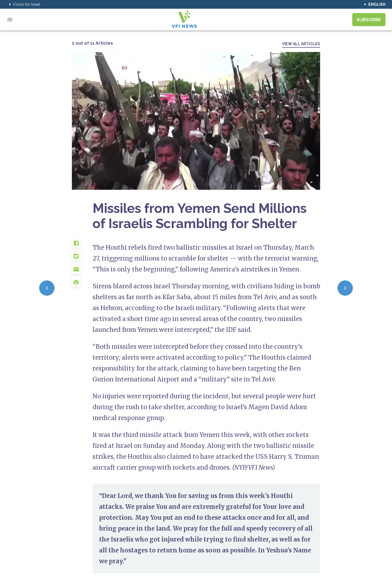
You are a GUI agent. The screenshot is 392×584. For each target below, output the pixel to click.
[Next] (345, 288)
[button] (82, 245)
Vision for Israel (23, 4)
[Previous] (47, 288)
